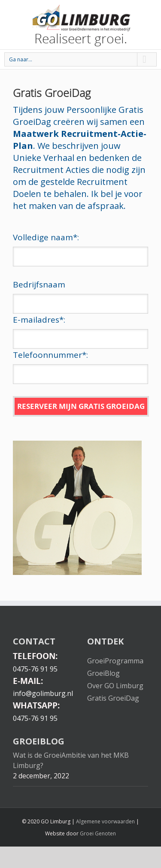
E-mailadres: (39, 320)
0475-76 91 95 (35, 669)
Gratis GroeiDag (113, 698)
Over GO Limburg (115, 686)
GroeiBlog (103, 673)
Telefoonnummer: (50, 355)
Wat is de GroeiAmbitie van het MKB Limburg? (71, 760)
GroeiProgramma (115, 661)
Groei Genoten (98, 833)
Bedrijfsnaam (39, 284)
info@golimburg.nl (43, 693)
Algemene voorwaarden (105, 821)
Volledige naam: (46, 237)
